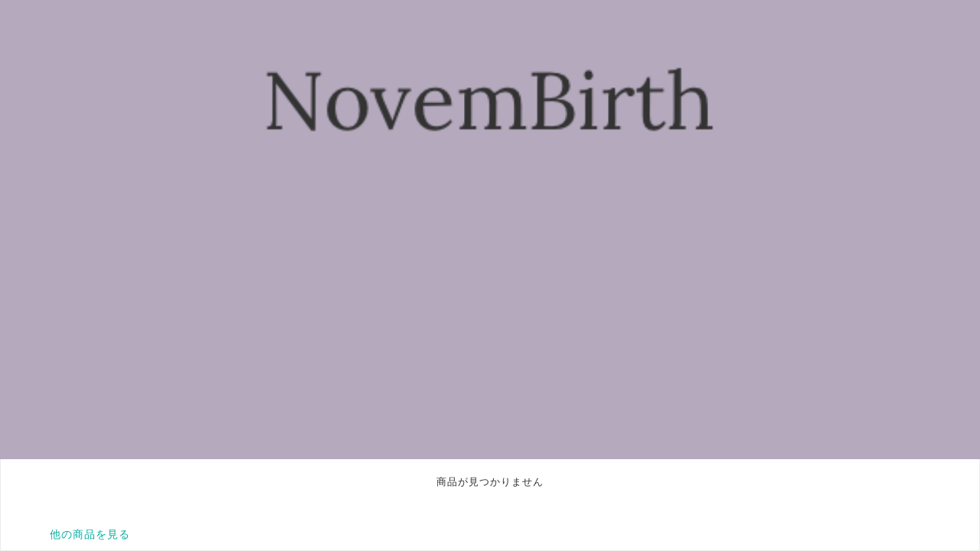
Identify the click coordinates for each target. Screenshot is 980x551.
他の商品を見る (90, 534)
